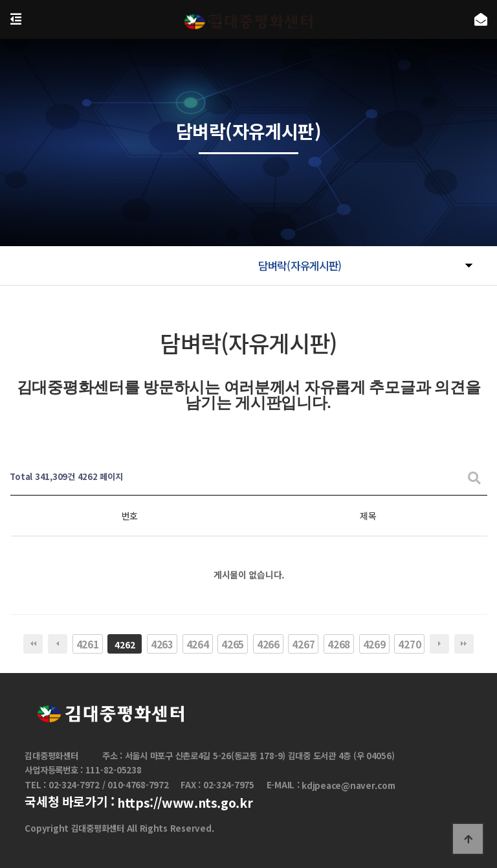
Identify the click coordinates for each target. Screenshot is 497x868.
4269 (374, 644)
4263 (162, 644)
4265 (233, 644)
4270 (409, 644)
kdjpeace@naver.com (348, 785)
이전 (58, 644)
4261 (88, 644)
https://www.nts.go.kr (185, 803)
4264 (198, 644)
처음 (33, 644)
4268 (339, 644)
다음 (439, 644)
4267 (303, 644)
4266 (268, 644)
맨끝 (464, 644)
